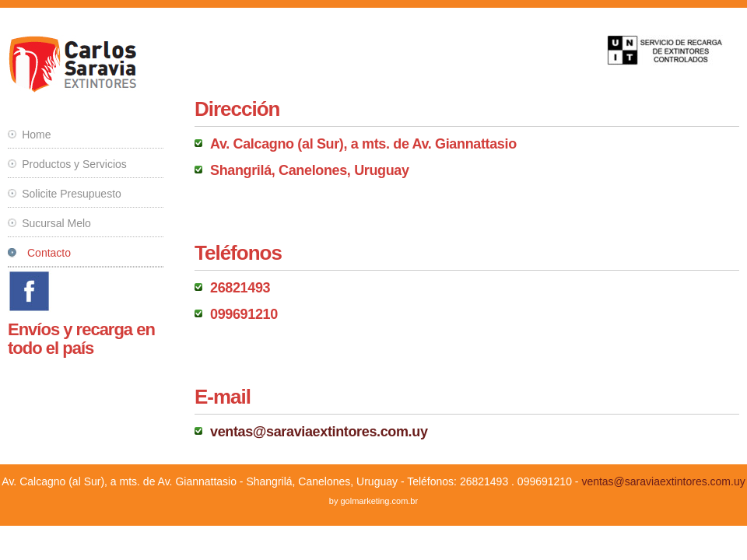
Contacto (49, 253)
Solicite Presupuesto (72, 194)
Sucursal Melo (56, 223)
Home (36, 135)
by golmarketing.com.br (373, 501)
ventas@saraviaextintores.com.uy (319, 432)
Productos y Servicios (74, 164)
